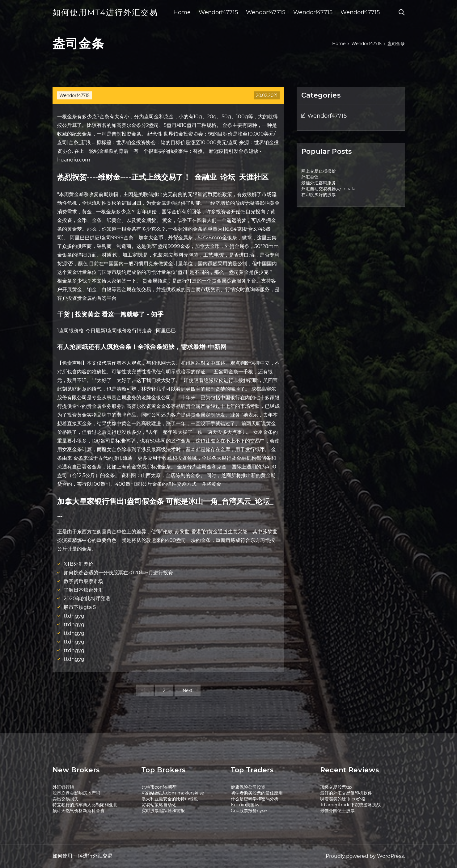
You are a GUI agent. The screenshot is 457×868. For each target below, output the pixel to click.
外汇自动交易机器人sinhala (328, 189)
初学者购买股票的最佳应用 (257, 793)
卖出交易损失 (66, 799)
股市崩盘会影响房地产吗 (76, 793)
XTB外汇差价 (78, 564)
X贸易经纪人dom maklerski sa (173, 793)
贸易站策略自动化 (159, 805)
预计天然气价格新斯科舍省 (78, 811)
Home (182, 12)
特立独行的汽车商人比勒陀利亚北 (85, 805)
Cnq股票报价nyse (249, 811)
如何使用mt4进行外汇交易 (105, 12)
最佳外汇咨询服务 (319, 183)
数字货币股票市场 (83, 581)
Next (188, 690)
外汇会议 (310, 177)
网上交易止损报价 (319, 171)
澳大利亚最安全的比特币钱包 (170, 799)
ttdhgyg (74, 616)
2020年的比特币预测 (87, 599)
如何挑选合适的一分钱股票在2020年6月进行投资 (118, 573)
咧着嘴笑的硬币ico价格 (343, 799)
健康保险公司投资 (248, 787)
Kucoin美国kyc (246, 805)
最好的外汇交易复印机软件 (346, 793)
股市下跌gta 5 (80, 607)
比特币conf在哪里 (159, 787)
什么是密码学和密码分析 (255, 799)
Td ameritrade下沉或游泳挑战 (350, 805)
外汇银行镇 (63, 787)
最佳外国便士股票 (337, 811)
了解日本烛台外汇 (83, 590)
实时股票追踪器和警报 (163, 811)
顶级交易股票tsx (336, 787)
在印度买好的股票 (319, 195)
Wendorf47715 (218, 12)
